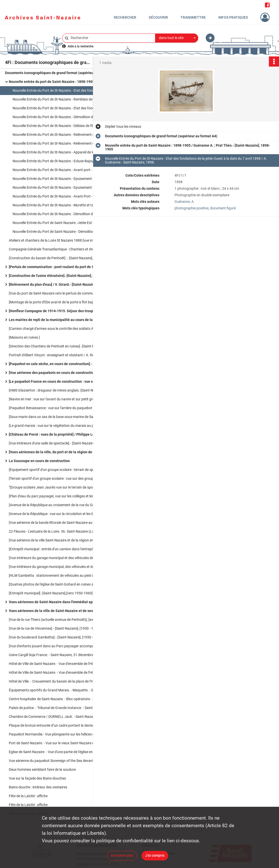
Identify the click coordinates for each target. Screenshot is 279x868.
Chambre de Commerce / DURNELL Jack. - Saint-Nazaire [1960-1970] (59, 717)
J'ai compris (155, 855)
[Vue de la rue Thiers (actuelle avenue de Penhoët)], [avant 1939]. (59, 620)
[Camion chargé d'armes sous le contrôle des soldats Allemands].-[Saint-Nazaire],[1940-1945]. (59, 329)
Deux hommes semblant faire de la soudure (42, 769)
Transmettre (193, 17)
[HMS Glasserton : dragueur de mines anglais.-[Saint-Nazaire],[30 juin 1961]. (59, 390)
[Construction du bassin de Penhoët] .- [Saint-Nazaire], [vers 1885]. (59, 258)
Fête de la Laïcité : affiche (28, 796)
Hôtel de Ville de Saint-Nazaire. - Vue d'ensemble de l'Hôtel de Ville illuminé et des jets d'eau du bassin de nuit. (59, 672)
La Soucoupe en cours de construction (39, 461)
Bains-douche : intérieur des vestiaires (38, 787)
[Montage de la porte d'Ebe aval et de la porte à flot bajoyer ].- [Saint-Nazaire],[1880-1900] (59, 302)
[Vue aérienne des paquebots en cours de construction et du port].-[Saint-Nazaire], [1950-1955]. (59, 373)
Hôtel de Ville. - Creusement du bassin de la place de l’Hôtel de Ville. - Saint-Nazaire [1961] (59, 681)
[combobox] (177, 38)
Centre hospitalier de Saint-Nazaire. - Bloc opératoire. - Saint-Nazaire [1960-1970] (59, 699)
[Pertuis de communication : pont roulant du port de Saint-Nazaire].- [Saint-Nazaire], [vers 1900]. (59, 267)
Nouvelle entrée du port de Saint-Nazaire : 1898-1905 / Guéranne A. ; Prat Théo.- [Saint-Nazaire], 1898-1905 (59, 82)
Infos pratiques (233, 17)
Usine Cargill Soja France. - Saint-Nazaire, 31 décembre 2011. (56, 655)
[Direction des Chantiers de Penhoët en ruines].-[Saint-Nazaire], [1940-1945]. (59, 346)
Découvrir (158, 17)
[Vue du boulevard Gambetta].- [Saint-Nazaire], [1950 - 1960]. (56, 637)
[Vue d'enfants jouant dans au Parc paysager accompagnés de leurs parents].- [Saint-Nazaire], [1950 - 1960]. (59, 646)
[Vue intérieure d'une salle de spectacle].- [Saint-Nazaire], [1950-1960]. (59, 443)
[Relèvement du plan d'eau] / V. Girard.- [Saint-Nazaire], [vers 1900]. (59, 284)
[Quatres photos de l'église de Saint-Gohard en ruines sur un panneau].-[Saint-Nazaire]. (59, 584)
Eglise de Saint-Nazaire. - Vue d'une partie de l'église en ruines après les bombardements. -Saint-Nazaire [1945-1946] (59, 752)
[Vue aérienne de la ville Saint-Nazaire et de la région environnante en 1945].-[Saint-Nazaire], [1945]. (59, 540)
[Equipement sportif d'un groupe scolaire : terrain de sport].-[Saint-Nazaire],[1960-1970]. (59, 470)
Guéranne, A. (185, 202)
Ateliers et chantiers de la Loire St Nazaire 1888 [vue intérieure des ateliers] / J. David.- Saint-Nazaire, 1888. (59, 240)
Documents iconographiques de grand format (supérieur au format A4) (55, 73)
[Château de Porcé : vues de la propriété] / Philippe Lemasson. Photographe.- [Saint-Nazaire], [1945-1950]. (59, 434)
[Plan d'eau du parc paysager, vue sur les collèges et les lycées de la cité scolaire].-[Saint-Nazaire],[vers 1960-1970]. (59, 496)
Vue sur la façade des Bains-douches (37, 778)
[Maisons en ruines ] (24, 337)
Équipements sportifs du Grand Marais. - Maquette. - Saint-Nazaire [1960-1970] (59, 690)
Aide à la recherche (81, 46)
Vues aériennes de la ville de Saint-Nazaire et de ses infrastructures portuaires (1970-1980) (59, 611)
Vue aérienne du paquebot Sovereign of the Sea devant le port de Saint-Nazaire (59, 761)
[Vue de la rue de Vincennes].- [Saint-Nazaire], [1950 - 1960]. (55, 628)
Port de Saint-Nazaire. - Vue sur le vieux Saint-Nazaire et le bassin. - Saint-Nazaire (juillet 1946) (59, 743)
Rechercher (125, 17)
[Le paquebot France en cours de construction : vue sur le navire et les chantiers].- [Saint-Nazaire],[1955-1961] (59, 381)
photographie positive (191, 208)
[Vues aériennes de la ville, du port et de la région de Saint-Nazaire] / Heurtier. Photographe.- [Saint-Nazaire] (59, 452)
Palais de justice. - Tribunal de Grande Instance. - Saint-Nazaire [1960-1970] (59, 708)
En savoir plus (122, 855)
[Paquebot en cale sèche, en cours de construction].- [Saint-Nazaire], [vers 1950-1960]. (59, 364)
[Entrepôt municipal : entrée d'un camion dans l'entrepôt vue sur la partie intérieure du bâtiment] (59, 549)
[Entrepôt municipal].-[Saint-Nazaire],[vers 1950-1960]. (51, 593)
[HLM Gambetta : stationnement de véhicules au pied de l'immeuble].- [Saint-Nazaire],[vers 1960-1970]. (59, 575)
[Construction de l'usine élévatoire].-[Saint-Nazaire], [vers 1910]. (59, 276)
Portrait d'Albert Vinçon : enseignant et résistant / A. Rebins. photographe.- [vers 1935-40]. (59, 355)
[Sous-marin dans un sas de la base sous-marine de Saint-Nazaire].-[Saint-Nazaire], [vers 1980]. (59, 417)
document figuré (223, 208)
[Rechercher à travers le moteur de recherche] (111, 38)
